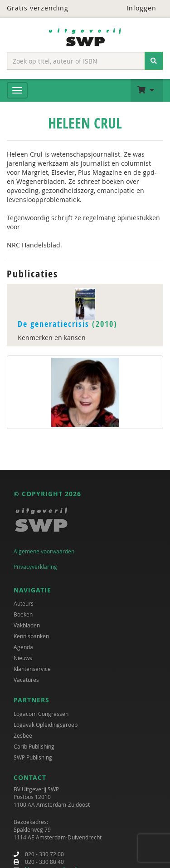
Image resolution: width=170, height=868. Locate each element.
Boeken (23, 614)
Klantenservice (32, 669)
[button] (147, 90)
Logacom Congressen (41, 714)
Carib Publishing (34, 746)
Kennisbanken (31, 636)
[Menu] (17, 90)
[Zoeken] (154, 61)
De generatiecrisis (53, 324)
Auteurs (24, 603)
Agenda (23, 647)
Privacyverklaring (35, 567)
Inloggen (136, 8)
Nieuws (23, 658)
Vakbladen (27, 625)
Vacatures (26, 680)
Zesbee (23, 735)
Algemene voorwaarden (44, 551)
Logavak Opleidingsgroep (46, 725)
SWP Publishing (33, 757)
